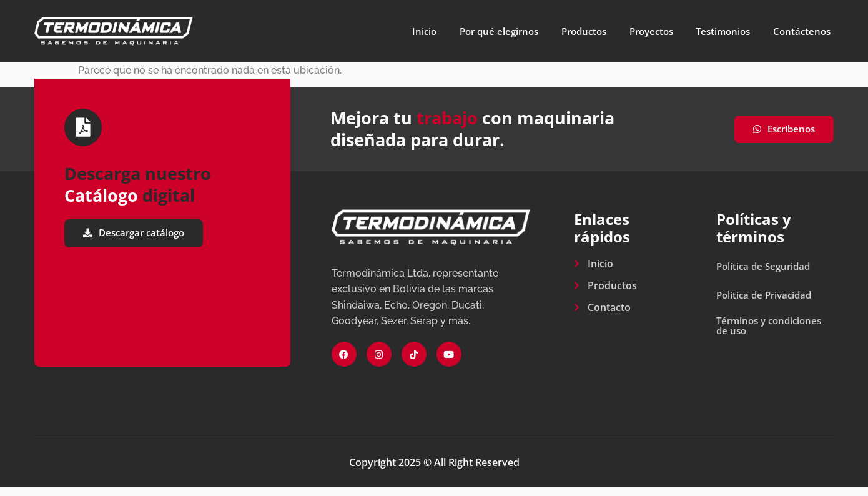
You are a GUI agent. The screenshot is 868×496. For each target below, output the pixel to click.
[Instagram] (379, 363)
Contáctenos (804, 31)
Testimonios (720, 31)
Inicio (397, 31)
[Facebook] (344, 363)
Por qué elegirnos (476, 31)
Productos (568, 31)
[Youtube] (449, 363)
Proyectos (642, 31)
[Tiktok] (414, 363)
